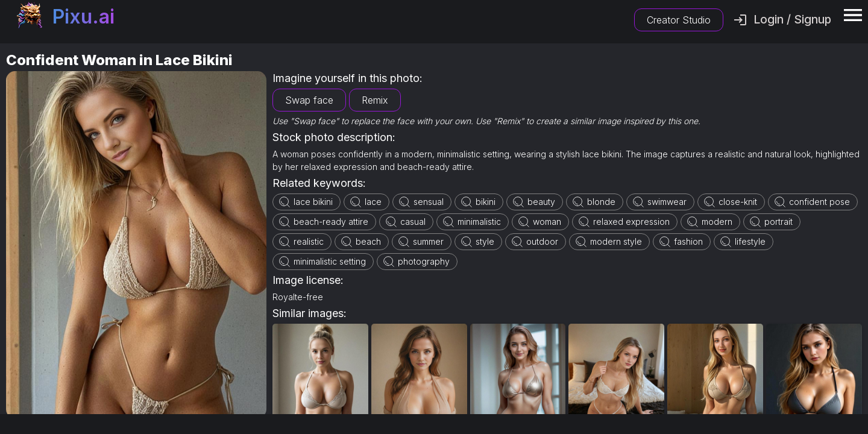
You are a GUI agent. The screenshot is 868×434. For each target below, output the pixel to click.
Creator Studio (679, 20)
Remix (375, 100)
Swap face (309, 100)
